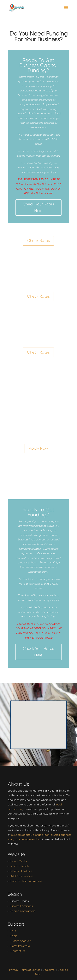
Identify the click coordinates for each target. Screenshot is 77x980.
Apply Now (38, 448)
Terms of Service (30, 970)
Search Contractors (23, 911)
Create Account (21, 941)
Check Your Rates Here (38, 207)
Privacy (14, 970)
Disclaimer (49, 970)
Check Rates (38, 241)
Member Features (21, 871)
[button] (45, 726)
